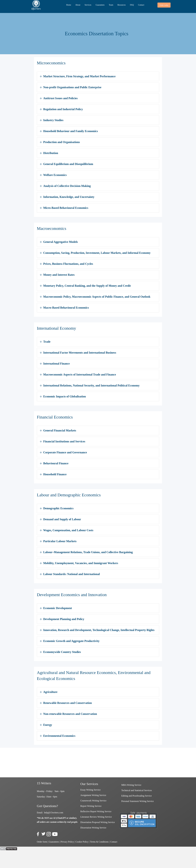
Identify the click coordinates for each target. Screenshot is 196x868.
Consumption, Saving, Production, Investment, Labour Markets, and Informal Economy (97, 253)
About (78, 5)
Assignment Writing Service (93, 795)
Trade (47, 342)
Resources (122, 5)
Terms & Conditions (99, 842)
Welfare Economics (55, 175)
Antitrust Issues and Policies (60, 98)
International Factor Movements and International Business (80, 353)
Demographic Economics (58, 508)
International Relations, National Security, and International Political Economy (91, 385)
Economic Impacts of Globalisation (65, 396)
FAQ (132, 5)
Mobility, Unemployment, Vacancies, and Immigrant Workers (81, 563)
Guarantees (100, 5)
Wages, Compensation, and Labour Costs (68, 530)
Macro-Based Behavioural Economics (66, 308)
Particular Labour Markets (60, 541)
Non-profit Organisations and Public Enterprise (72, 87)
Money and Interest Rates (59, 275)
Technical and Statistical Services (137, 790)
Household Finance (55, 474)
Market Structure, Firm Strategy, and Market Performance (79, 76)
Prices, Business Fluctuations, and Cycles (68, 264)
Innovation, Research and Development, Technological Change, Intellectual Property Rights (99, 630)
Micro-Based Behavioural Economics (66, 208)
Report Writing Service (91, 806)
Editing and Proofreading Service (137, 796)
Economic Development (58, 608)
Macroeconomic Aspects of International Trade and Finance (80, 375)
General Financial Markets (60, 430)
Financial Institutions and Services (64, 441)
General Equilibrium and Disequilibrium (68, 164)
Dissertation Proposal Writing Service (98, 822)
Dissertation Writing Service (93, 828)
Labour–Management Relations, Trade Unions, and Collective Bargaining (88, 552)
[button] (164, 5)
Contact (141, 5)
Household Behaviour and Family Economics (71, 131)
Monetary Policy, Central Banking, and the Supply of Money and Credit (87, 286)
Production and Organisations (62, 142)
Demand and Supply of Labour (62, 519)
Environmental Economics (59, 736)
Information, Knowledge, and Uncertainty (69, 197)
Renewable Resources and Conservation (67, 703)
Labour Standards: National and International (72, 574)
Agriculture (50, 692)
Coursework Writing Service (93, 801)
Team (111, 5)
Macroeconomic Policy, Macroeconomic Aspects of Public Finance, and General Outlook (97, 297)
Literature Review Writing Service (96, 817)
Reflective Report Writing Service (96, 811)
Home (69, 5)
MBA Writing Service (131, 785)
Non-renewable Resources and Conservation (70, 714)
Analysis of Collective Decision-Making (67, 186)
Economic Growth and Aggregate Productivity (71, 641)
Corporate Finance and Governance (65, 452)
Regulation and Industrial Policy (63, 109)
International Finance (56, 364)
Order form (42, 842)
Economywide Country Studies (62, 652)
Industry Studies (53, 120)
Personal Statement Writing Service (138, 801)
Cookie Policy (82, 842)
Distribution (51, 153)
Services (88, 5)
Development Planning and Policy (64, 619)
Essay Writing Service (90, 790)
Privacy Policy (67, 842)
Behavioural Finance (56, 463)
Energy (48, 725)
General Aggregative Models (61, 242)
